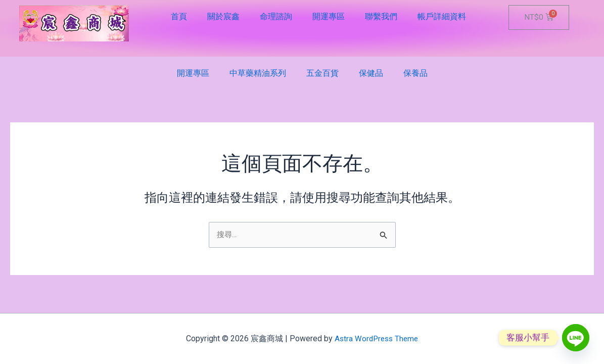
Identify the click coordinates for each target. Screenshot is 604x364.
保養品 (415, 73)
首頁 (179, 16)
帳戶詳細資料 (442, 16)
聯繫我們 (381, 16)
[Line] (576, 338)
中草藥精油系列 (258, 73)
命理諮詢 (276, 16)
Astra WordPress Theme (376, 338)
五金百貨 (322, 73)
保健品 (371, 73)
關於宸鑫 (223, 16)
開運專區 (329, 16)
